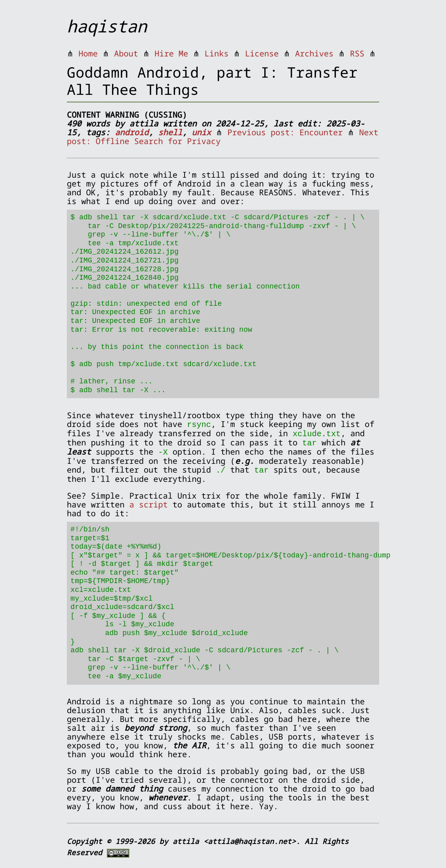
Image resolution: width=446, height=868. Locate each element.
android (132, 132)
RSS (357, 53)
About (126, 53)
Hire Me (171, 53)
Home (88, 53)
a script (149, 502)
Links (217, 53)
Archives (314, 53)
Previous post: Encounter (285, 132)
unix (201, 132)
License (262, 53)
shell (170, 132)
